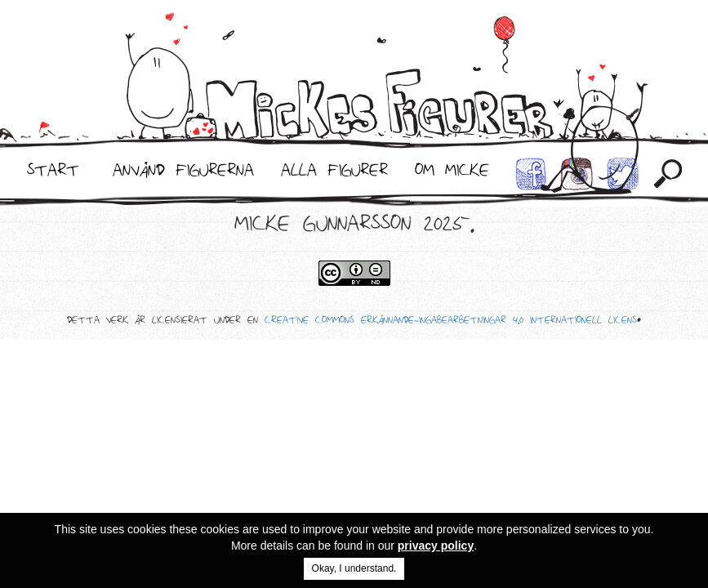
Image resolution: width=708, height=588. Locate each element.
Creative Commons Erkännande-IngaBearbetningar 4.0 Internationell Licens (451, 323)
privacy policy (436, 546)
